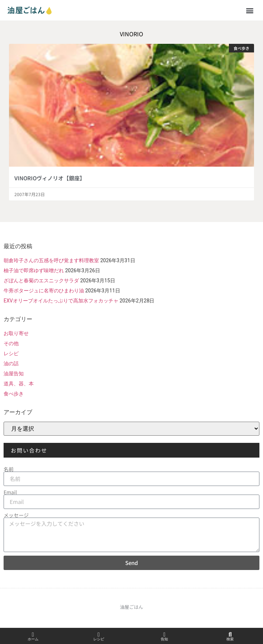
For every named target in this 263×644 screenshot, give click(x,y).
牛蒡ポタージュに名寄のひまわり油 (44, 291)
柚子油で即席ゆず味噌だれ (34, 270)
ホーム (33, 639)
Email (10, 492)
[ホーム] (33, 635)
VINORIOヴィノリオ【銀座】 (50, 178)
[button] (250, 10)
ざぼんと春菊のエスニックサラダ (41, 281)
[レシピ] (99, 635)
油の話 (11, 363)
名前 (9, 469)
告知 (164, 639)
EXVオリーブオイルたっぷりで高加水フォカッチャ (61, 301)
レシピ (11, 353)
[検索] (230, 635)
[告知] (164, 635)
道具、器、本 (19, 384)
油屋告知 (14, 374)
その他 (11, 343)
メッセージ (16, 515)
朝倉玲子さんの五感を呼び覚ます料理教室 (51, 260)
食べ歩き (14, 394)
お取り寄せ (16, 333)
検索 (230, 639)
